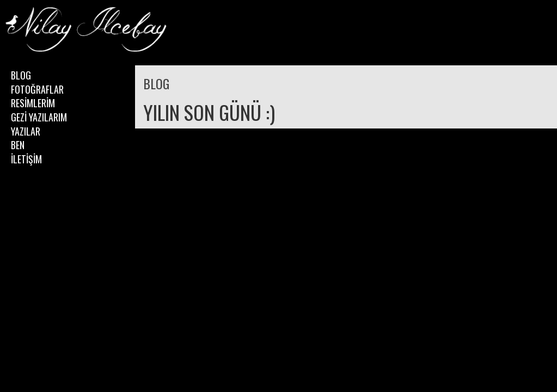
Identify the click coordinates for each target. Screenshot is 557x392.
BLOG (21, 75)
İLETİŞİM (26, 159)
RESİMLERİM (33, 103)
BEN (18, 145)
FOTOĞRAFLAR (37, 89)
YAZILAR (26, 131)
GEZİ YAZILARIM (39, 117)
